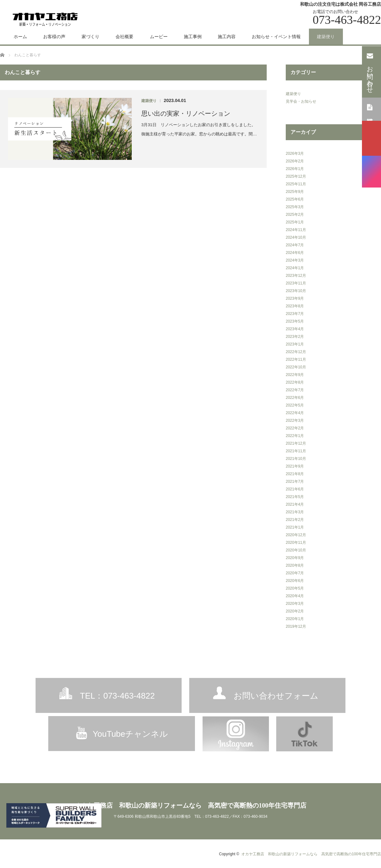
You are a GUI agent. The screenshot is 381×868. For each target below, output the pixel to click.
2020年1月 (295, 619)
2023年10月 (296, 291)
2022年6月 (295, 398)
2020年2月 (295, 611)
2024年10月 (296, 237)
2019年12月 (296, 626)
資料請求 (370, 109)
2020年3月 (295, 604)
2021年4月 (295, 504)
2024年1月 (295, 268)
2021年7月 (295, 482)
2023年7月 (295, 314)
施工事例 (193, 37)
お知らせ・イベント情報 (276, 37)
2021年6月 (295, 489)
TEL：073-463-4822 (117, 696)
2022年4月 (295, 413)
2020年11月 (296, 543)
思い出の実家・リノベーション (186, 113)
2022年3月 (295, 420)
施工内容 (227, 37)
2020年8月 (295, 565)
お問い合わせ (370, 71)
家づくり (90, 37)
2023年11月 (296, 283)
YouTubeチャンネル (130, 734)
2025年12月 (296, 176)
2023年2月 (295, 337)
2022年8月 (295, 382)
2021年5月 (295, 497)
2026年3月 (295, 154)
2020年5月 (295, 588)
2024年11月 (296, 230)
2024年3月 (295, 260)
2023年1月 (295, 344)
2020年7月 (295, 573)
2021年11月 (296, 451)
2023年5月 (295, 321)
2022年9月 (295, 375)
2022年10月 (296, 367)
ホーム (20, 37)
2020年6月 (295, 581)
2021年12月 (296, 443)
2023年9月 (295, 298)
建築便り (326, 37)
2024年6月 (295, 253)
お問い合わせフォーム (276, 696)
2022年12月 (296, 352)
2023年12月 (296, 276)
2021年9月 (295, 466)
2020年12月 (296, 535)
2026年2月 (295, 161)
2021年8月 (295, 474)
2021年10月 (296, 459)
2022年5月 (295, 405)
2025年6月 (295, 199)
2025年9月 (295, 192)
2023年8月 (295, 306)
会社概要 (124, 37)
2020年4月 (295, 596)
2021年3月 (295, 512)
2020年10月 (296, 550)
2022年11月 (296, 359)
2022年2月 (295, 428)
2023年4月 (295, 329)
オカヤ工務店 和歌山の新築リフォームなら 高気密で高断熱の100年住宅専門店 (190, 805)
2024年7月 (295, 245)
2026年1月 (295, 169)
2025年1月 (295, 222)
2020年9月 (295, 558)
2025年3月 (295, 207)
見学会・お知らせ (301, 101)
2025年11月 (296, 184)
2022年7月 (295, 390)
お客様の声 (54, 37)
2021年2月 (295, 520)
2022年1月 (295, 436)
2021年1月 (295, 527)
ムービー (159, 37)
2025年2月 (295, 215)
